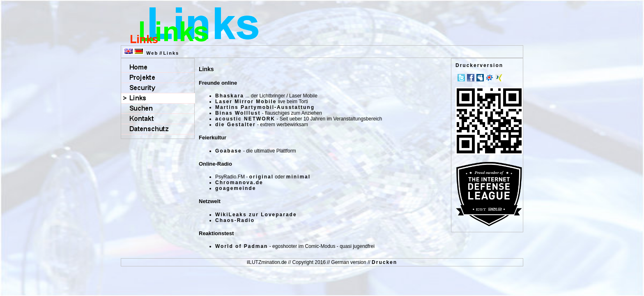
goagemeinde (236, 188)
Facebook (471, 78)
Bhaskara (230, 96)
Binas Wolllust (238, 113)
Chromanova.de (239, 183)
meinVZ (490, 78)
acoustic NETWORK (245, 119)
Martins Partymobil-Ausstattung (265, 107)
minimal (298, 177)
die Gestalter (236, 125)
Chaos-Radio (235, 220)
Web (152, 53)
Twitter (461, 78)
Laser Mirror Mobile (246, 102)
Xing (499, 78)
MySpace (480, 78)
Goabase (229, 151)
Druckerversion (479, 65)
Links (171, 53)
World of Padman (241, 246)
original (261, 177)
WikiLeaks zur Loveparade (256, 215)
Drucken (384, 262)
